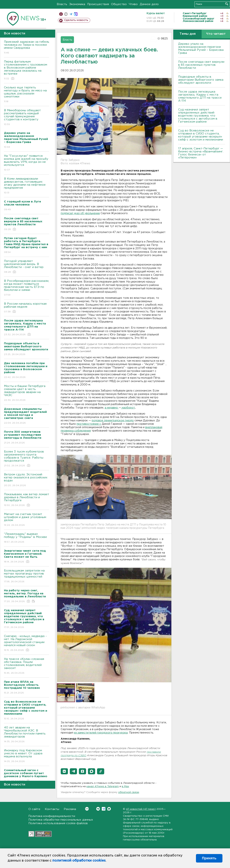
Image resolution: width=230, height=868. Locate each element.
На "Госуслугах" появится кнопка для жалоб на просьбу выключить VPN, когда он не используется (27, 163)
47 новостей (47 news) (141, 809)
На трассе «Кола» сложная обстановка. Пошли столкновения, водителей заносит (27, 666)
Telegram (104, 809)
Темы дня (188, 34)
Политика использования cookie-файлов (58, 823)
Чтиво (133, 4)
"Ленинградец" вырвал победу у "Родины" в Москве (27, 538)
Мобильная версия (61, 14)
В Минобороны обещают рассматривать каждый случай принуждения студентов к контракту (27, 118)
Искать (227, 4)
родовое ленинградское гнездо (113, 421)
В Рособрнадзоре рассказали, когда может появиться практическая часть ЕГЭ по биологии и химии (27, 288)
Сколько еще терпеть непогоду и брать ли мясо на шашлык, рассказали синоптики (27, 95)
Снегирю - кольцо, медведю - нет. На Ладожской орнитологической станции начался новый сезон (27, 643)
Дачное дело (149, 4)
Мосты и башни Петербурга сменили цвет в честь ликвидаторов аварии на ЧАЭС (27, 393)
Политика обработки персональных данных (61, 820)
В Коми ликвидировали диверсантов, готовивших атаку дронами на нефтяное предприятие (27, 186)
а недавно (112, 408)
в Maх (125, 787)
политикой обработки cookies (79, 861)
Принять (209, 858)
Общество (119, 4)
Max (109, 809)
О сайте (34, 809)
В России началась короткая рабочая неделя (27, 308)
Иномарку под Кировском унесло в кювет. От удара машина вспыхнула (27, 756)
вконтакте (66, 14)
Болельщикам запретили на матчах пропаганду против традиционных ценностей (27, 576)
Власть (62, 4)
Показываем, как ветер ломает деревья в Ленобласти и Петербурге (27, 500)
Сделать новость (76, 20)
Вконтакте (87, 809)
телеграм (71, 14)
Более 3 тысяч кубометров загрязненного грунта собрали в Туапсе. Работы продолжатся (27, 459)
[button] (64, 771)
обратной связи (129, 792)
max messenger (76, 14)
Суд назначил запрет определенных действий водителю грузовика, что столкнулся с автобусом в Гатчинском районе (198, 116)
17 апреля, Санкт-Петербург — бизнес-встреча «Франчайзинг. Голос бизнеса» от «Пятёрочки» (201, 153)
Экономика (77, 4)
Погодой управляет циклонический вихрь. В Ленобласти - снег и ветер (27, 267)
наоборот (128, 408)
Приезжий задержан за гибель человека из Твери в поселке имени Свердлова (27, 47)
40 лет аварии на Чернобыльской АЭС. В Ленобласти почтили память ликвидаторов (27, 735)
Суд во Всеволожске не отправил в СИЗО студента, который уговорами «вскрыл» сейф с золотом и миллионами (201, 135)
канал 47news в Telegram (103, 787)
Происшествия (98, 4)
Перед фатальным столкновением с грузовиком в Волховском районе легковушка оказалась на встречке (27, 70)
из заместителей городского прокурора (101, 733)
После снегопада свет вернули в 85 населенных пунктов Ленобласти (201, 65)
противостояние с (89, 424)
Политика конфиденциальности (52, 816)
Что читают (216, 34)
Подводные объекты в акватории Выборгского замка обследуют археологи (201, 80)
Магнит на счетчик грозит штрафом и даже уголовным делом (27, 520)
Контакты (52, 809)
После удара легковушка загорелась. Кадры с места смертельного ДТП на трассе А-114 (200, 96)
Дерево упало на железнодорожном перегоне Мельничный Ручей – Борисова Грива (201, 48)
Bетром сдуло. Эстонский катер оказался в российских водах (27, 480)
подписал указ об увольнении (80, 213)
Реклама (70, 809)
